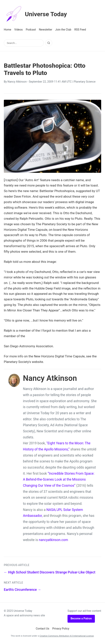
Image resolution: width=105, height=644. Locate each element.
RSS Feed (80, 30)
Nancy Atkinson (17, 82)
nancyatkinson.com (53, 540)
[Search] (49, 43)
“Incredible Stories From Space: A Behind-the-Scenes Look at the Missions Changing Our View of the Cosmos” (59, 480)
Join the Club (63, 30)
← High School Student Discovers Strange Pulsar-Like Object (50, 572)
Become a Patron (81, 619)
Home (8, 30)
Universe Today (35, 14)
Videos (19, 30)
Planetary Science (85, 82)
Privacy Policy (61, 629)
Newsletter (46, 30)
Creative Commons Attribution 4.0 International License (67, 636)
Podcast (31, 30)
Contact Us (43, 629)
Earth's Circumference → (22, 590)
